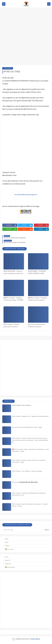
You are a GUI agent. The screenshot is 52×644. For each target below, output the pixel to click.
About (7, 542)
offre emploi (8, 68)
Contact (7, 546)
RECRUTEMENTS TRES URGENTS (22, 406)
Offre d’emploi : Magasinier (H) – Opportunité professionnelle (30, 417)
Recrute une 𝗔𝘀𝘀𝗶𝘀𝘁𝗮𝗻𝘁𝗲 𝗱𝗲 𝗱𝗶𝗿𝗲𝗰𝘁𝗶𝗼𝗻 (25, 482)
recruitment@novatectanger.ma (26, 195)
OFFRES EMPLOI (35, 639)
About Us (8, 561)
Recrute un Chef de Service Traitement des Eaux (37, 326)
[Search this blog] (23, 530)
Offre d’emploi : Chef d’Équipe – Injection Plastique (27, 471)
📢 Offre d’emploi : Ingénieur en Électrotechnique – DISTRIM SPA (13, 299)
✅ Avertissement (10, 567)
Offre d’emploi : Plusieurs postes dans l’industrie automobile (11, 326)
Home (7, 539)
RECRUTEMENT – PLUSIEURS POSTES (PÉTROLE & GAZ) (37, 273)
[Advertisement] (26, 37)
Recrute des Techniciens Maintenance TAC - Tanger (27, 428)
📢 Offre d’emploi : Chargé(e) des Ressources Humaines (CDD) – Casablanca (38, 299)
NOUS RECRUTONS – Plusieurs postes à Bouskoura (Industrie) (13, 273)
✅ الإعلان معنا (9, 549)
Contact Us (8, 564)
